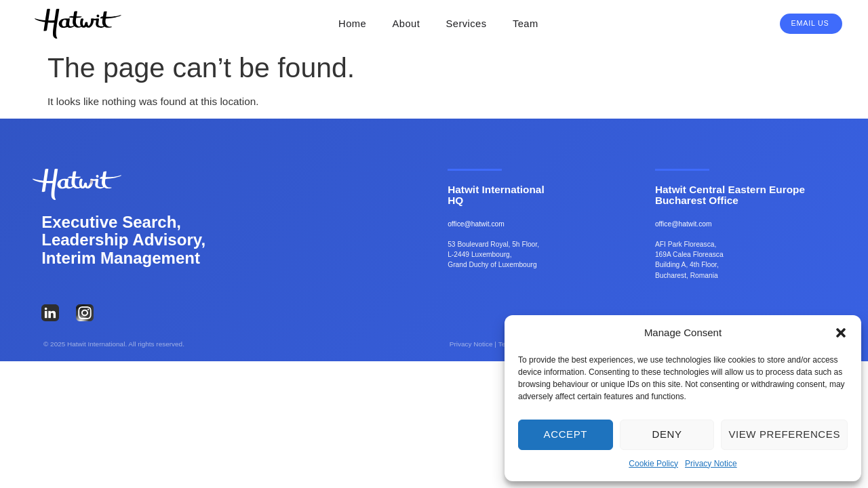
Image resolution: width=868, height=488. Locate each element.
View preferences (784, 434)
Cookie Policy (653, 464)
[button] (841, 333)
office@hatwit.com (476, 224)
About (407, 24)
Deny (667, 434)
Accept (566, 434)
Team (526, 24)
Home (352, 24)
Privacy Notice (711, 464)
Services (467, 24)
